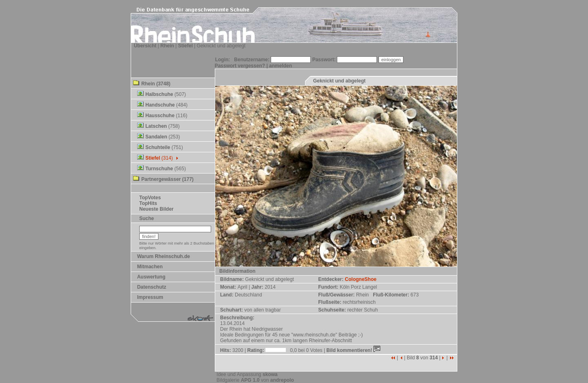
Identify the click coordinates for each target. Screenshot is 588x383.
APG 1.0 (250, 380)
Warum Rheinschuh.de (164, 256)
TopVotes (150, 198)
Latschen (156, 126)
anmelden (281, 66)
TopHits (148, 203)
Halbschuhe (159, 94)
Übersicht (145, 46)
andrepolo (282, 380)
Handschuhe (160, 105)
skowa (270, 374)
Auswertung (151, 277)
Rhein (167, 46)
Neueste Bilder (156, 209)
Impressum (150, 297)
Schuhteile (158, 147)
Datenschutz (152, 287)
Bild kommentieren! (354, 350)
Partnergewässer (161, 179)
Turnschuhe (159, 169)
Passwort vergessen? (240, 66)
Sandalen (156, 137)
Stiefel (185, 46)
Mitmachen (150, 267)
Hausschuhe (160, 116)
